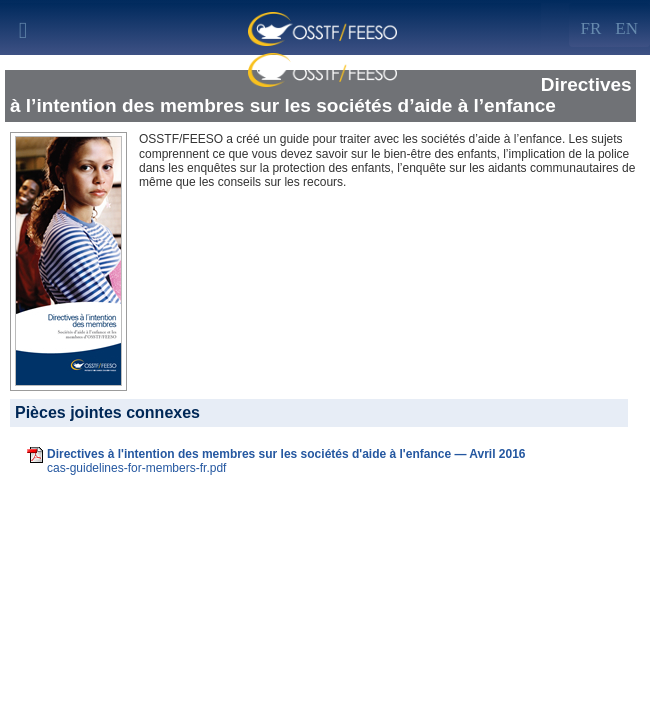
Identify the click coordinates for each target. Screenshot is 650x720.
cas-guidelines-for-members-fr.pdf (136, 468)
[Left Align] (626, 25)
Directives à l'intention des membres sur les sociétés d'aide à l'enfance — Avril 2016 (286, 454)
